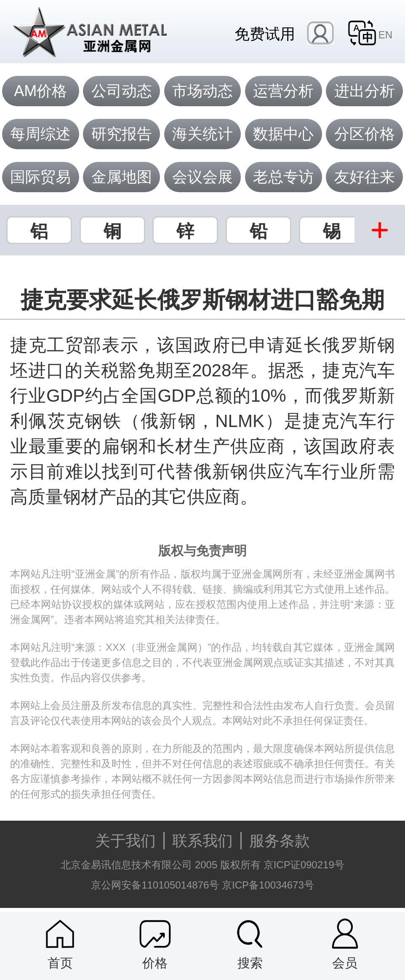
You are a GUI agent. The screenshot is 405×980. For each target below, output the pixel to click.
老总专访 (283, 177)
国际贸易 (40, 177)
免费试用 (265, 34)
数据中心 (283, 134)
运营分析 (283, 91)
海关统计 (202, 134)
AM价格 (40, 91)
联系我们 (202, 841)
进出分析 (365, 91)
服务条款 (280, 841)
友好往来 (365, 177)
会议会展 (202, 177)
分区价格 (365, 134)
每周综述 (40, 134)
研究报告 (122, 134)
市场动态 (202, 91)
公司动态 (122, 91)
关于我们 (125, 841)
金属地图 (122, 177)
